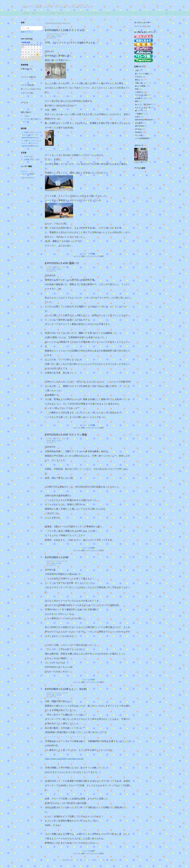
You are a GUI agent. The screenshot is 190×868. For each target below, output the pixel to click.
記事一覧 (61, 13)
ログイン (109, 13)
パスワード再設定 (28, 174)
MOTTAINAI (141, 126)
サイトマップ (72, 13)
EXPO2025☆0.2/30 (56, 557)
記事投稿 (26, 13)
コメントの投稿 (88, 254)
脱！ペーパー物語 (144, 74)
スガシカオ (28, 157)
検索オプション (38, 13)
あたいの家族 (142, 86)
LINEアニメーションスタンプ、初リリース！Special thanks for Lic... (32, 135)
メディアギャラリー (95, 13)
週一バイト (141, 111)
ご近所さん (141, 92)
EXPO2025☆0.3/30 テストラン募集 (66, 435)
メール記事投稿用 (143, 138)
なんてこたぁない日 (145, 108)
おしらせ (140, 135)
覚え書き (140, 123)
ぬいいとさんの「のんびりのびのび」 (57, 5)
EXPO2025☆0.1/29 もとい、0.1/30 (66, 689)
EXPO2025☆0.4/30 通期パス (62, 263)
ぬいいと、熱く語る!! (145, 104)
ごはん (27, 116)
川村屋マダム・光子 (32, 160)
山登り (139, 117)
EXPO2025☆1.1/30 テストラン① (65, 30)
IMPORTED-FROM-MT (145, 120)
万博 (138, 71)
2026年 (24, 42)
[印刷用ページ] (131, 30)
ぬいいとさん (57, 36)
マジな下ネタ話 (143, 95)
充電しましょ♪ (143, 83)
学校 (138, 89)
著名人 (139, 80)
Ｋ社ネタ (140, 77)
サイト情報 (51, 13)
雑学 (139, 101)
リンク (83, 13)
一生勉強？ (141, 114)
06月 (29, 42)
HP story (140, 129)
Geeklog (140, 132)
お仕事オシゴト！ (144, 98)
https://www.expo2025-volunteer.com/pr (64, 759)
